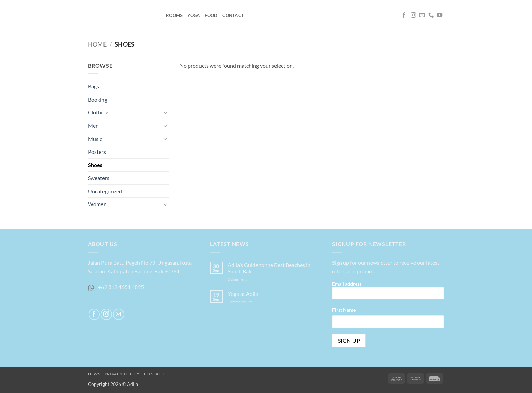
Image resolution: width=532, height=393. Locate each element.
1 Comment (244, 279)
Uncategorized (105, 191)
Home (97, 44)
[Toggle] (165, 112)
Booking (98, 99)
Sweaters (99, 178)
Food (211, 15)
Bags (93, 86)
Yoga (194, 15)
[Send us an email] (422, 15)
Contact (233, 15)
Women (97, 204)
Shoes (95, 165)
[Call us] (431, 15)
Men (93, 126)
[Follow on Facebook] (404, 15)
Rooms (174, 15)
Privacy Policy (122, 374)
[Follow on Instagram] (413, 15)
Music (95, 139)
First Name (344, 310)
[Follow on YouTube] (440, 15)
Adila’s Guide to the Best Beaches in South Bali (269, 268)
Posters (97, 152)
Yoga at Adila (243, 294)
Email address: (388, 290)
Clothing (98, 112)
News (94, 374)
